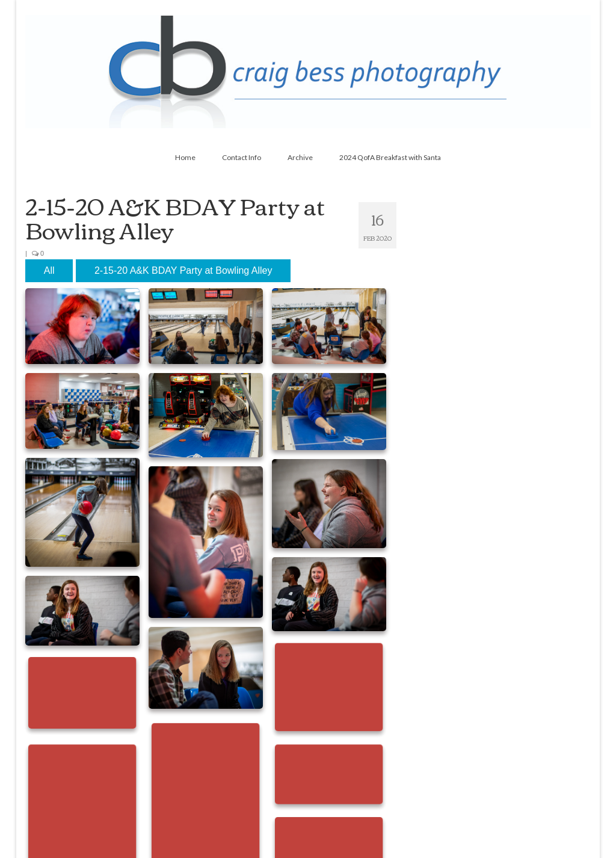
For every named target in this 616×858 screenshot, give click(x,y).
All (49, 270)
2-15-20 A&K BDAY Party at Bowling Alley (183, 270)
